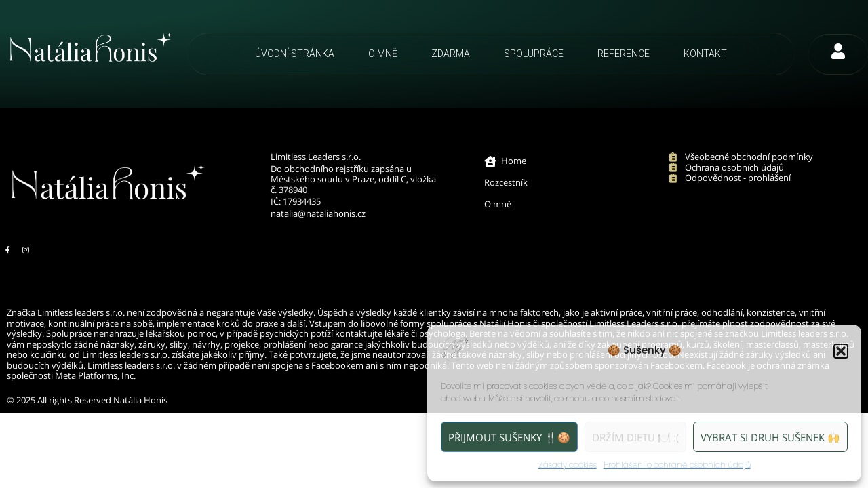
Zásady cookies (568, 465)
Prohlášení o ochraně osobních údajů (677, 465)
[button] (841, 351)
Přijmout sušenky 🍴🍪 (509, 437)
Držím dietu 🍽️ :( (635, 437)
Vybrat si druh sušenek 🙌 (770, 437)
